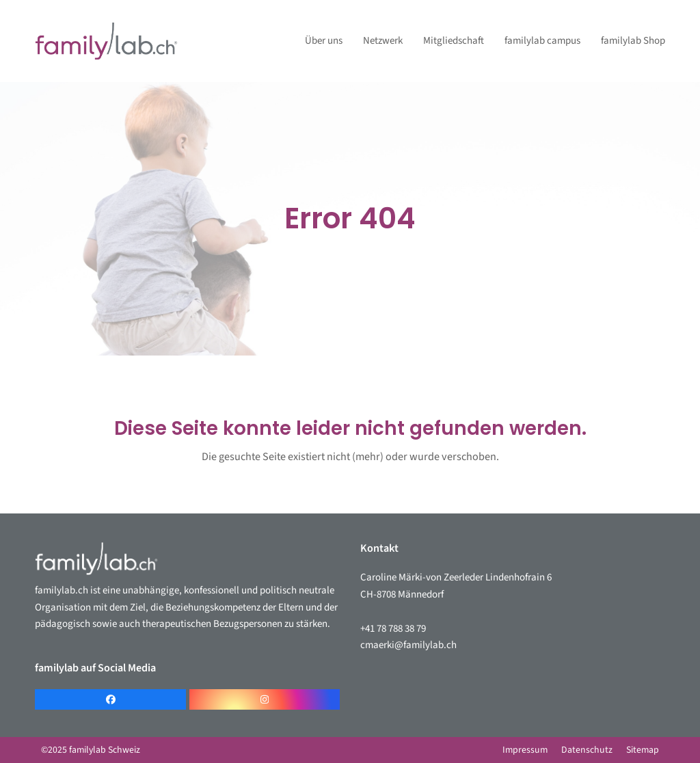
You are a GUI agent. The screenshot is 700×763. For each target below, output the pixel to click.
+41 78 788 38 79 (393, 629)
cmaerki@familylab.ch (408, 645)
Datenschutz (587, 750)
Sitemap (643, 750)
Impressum (525, 750)
